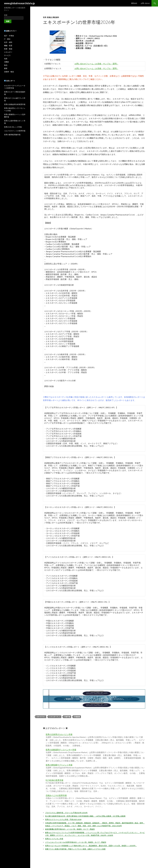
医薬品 (49, 17)
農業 (6, 68)
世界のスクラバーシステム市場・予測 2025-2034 (63, 819)
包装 (6, 59)
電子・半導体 (9, 36)
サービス (7, 55)
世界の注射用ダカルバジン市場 (59, 734)
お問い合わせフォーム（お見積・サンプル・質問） (96, 64)
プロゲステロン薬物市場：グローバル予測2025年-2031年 (66, 813)
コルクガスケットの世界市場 (15, 131)
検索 (6, 15)
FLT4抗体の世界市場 (54, 780)
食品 (6, 65)
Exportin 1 (41, 717)
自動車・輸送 (9, 72)
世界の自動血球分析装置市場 (15, 104)
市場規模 (77, 717)
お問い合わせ (145, 3)
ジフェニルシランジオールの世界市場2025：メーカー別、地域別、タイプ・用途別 (76, 842)
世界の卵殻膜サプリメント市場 (59, 765)
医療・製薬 (8, 49)
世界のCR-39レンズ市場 (13, 127)
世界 (45, 17)
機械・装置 (8, 46)
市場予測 (67, 717)
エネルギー (8, 52)
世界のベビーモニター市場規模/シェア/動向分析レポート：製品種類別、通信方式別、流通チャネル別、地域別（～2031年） (91, 846)
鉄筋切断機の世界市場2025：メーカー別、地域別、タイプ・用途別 (70, 829)
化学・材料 (8, 42)
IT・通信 (7, 39)
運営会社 (134, 3)
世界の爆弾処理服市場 (12, 135)
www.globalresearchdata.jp (19, 3)
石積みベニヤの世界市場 (56, 795)
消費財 (7, 62)
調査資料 (56, 17)
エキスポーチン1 (55, 717)
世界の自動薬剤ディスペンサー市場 (61, 750)
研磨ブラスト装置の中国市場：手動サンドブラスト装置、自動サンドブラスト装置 (75, 849)
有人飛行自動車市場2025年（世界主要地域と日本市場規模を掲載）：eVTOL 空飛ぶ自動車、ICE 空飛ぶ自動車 (85, 816)
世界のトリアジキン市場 (54, 839)
